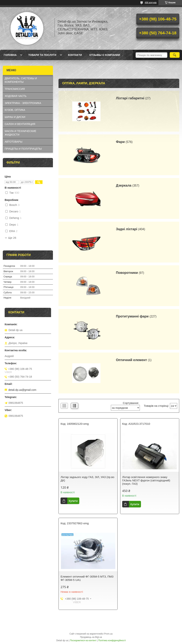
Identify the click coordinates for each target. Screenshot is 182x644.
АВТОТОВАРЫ (13, 142)
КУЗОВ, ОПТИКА (15, 110)
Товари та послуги (42, 55)
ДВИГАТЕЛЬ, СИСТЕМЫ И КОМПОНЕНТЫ (21, 80)
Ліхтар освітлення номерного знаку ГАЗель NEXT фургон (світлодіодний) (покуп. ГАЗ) (146, 480)
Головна (10, 55)
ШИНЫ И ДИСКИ (15, 117)
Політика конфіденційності (112, 640)
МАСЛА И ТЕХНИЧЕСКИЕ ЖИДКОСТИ (20, 133)
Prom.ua (108, 634)
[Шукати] (175, 55)
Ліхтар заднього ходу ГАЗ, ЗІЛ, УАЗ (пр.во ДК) (87, 479)
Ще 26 (12, 238)
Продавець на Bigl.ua (91, 637)
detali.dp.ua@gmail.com (22, 390)
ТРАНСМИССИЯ (15, 89)
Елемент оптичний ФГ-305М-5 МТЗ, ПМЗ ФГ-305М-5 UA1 (87, 578)
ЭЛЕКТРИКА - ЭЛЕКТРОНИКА (23, 103)
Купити (73, 501)
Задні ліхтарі (127, 229)
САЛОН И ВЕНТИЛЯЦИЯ (20, 124)
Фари (120, 142)
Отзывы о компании (105, 55)
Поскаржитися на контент (83, 640)
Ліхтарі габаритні (130, 98)
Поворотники (127, 273)
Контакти (75, 55)
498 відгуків (151, 3)
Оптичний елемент (131, 360)
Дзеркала (124, 185)
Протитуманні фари (132, 316)
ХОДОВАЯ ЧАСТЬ (16, 96)
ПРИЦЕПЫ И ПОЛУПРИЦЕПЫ (23, 149)
